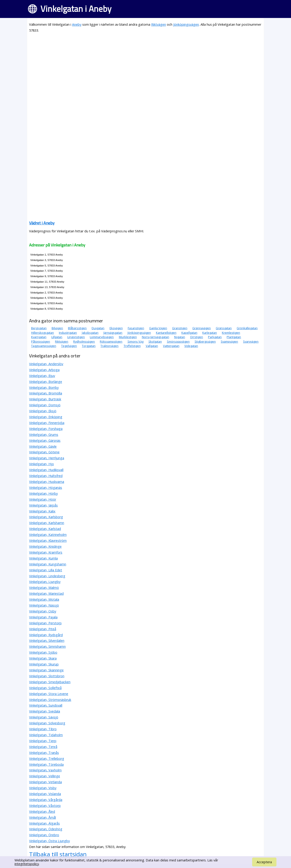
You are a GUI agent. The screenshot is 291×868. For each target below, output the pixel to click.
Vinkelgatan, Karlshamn (47, 523)
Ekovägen (116, 328)
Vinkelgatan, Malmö (44, 588)
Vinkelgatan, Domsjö (45, 405)
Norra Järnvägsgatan (156, 337)
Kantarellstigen (166, 333)
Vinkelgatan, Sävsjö (44, 717)
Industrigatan (68, 333)
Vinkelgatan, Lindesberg (47, 576)
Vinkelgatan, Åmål (43, 817)
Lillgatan (57, 337)
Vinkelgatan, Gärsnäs (45, 440)
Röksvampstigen (111, 341)
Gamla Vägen (158, 328)
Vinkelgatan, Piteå (43, 629)
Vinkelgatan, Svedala (45, 711)
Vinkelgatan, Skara (43, 658)
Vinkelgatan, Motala (44, 599)
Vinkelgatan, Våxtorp (45, 806)
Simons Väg (135, 341)
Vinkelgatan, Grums (44, 435)
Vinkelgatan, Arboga (44, 370)
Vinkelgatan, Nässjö (44, 605)
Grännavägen (202, 328)
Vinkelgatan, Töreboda (46, 764)
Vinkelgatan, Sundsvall (46, 705)
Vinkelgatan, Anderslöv (46, 364)
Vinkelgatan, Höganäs (46, 488)
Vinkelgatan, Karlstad (45, 529)
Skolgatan (155, 341)
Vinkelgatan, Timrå (43, 747)
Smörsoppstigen (178, 341)
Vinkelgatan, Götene (44, 452)
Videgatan (191, 346)
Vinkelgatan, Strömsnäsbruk (50, 700)
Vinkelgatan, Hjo (41, 464)
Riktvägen (159, 24)
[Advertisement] (145, 69)
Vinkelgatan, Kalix (42, 511)
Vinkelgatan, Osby (43, 611)
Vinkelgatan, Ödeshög (46, 829)
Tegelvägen (69, 346)
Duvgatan (98, 328)
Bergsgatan (39, 328)
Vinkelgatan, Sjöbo (43, 652)
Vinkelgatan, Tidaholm (46, 735)
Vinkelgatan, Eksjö (43, 411)
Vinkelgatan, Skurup (44, 664)
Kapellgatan (189, 333)
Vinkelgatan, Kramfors (46, 552)
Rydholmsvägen (84, 341)
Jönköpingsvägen (186, 24)
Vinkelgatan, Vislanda (45, 794)
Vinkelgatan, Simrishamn (47, 646)
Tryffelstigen (132, 346)
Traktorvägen (109, 346)
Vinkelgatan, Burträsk (45, 399)
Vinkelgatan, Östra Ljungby (49, 841)
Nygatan (180, 337)
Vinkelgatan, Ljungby (45, 582)
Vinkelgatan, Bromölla (46, 393)
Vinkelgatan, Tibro (43, 729)
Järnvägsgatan (113, 333)
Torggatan (89, 346)
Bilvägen (57, 328)
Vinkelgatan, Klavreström (48, 541)
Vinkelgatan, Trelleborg (47, 759)
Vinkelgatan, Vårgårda (46, 800)
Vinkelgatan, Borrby (44, 388)
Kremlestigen (231, 333)
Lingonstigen (76, 337)
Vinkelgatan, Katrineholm (48, 535)
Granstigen (180, 328)
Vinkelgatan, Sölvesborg (47, 723)
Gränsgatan (224, 328)
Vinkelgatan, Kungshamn (48, 564)
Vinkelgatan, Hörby (43, 493)
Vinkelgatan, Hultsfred (46, 476)
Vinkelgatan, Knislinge (45, 546)
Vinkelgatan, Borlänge (46, 382)
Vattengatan (171, 346)
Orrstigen (197, 337)
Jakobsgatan (90, 333)
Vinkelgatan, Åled (42, 812)
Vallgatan (152, 346)
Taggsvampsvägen (44, 346)
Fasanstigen (136, 328)
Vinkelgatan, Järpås (43, 505)
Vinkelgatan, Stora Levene (49, 694)
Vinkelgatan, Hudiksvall (46, 470)
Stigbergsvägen (205, 341)
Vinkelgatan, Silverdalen (47, 641)
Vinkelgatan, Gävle (43, 446)
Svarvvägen (251, 341)
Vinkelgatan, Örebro (44, 835)
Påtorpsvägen (41, 341)
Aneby (77, 24)
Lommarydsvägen (102, 337)
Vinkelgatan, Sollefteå (45, 688)
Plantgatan (234, 337)
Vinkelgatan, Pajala (43, 617)
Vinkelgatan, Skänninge (46, 670)
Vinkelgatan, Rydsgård (46, 635)
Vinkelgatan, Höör (43, 499)
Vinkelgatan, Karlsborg (46, 517)
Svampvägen (229, 341)
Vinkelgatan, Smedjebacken (50, 682)
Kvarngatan (39, 337)
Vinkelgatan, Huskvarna (47, 482)
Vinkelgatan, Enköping (46, 417)
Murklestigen (128, 337)
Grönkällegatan (247, 328)
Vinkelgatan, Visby (43, 788)
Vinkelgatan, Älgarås (44, 823)
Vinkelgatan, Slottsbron (47, 676)
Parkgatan (215, 337)
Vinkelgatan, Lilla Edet (46, 570)
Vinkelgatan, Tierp (43, 741)
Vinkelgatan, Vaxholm (45, 770)
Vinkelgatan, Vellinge (45, 776)
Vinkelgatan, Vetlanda (45, 782)
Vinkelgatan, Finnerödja (47, 423)
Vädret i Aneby (42, 223)
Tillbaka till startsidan (58, 854)
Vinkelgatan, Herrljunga (47, 458)
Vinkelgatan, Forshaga (46, 429)
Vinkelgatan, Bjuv (42, 376)
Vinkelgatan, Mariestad (46, 593)
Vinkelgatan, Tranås (44, 753)
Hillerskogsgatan (43, 333)
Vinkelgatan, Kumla (43, 558)
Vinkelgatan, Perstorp (45, 623)
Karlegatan (210, 333)
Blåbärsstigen (77, 328)
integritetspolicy (27, 864)
